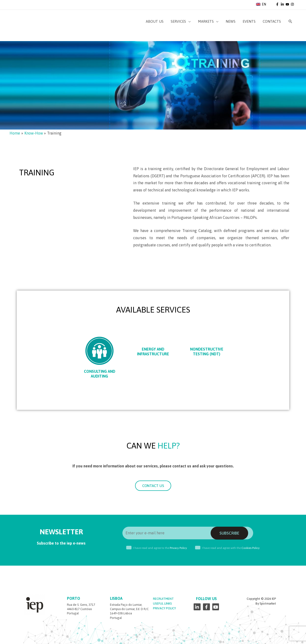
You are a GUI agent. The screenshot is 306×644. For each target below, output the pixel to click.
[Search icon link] (290, 22)
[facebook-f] (278, 4)
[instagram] (293, 4)
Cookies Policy (251, 548)
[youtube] (288, 4)
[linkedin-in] (283, 4)
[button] (153, 486)
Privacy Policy (178, 548)
